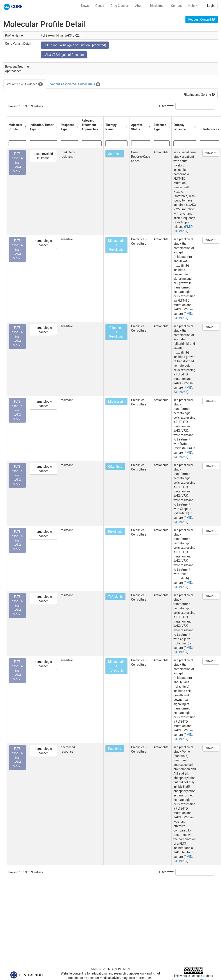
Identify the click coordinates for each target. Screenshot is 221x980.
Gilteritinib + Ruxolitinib (116, 332)
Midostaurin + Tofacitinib (116, 666)
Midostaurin (116, 402)
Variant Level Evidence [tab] (25, 84)
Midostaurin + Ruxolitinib (116, 245)
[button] (25, 127)
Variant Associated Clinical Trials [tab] (75, 84)
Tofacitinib (115, 597)
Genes (100, 6)
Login (211, 6)
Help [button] (193, 6)
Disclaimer (157, 6)
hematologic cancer (43, 243)
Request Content (202, 19)
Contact (176, 6)
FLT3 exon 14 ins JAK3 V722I (17, 163)
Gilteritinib (115, 467)
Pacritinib (115, 749)
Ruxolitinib (115, 532)
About (139, 6)
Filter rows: (167, 106)
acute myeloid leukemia (43, 156)
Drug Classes (120, 6)
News (85, 6)
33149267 (211, 153)
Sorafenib (115, 154)
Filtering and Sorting (199, 95)
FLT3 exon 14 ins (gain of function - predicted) (75, 45)
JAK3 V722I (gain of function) (64, 55)
